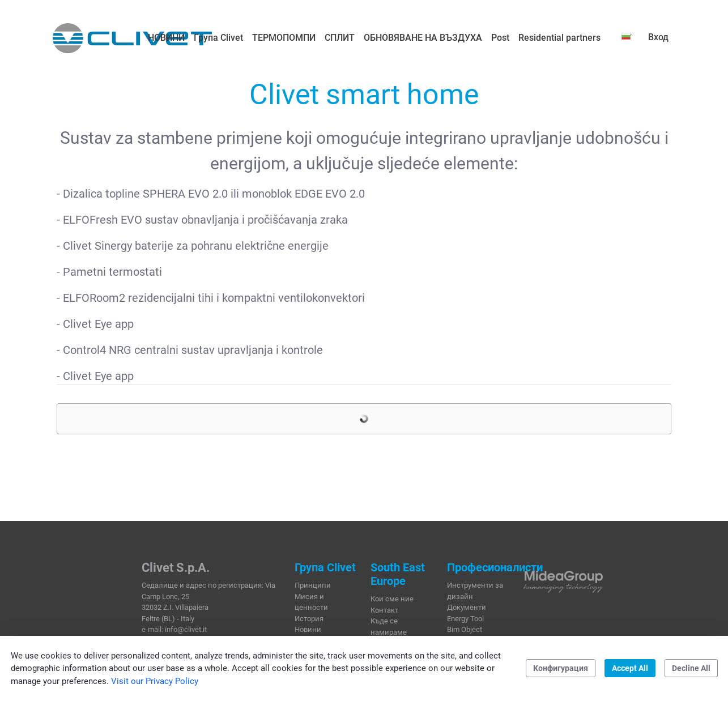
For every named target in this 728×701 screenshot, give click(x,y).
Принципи (313, 585)
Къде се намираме (389, 627)
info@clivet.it (186, 629)
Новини (308, 629)
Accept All (630, 668)
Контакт (384, 610)
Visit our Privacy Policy (155, 681)
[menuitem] (166, 38)
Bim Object (465, 629)
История (309, 619)
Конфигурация (561, 668)
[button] (627, 36)
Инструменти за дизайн (475, 591)
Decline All (691, 668)
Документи (467, 607)
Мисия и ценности (311, 602)
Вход (658, 37)
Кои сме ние (392, 599)
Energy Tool (465, 619)
